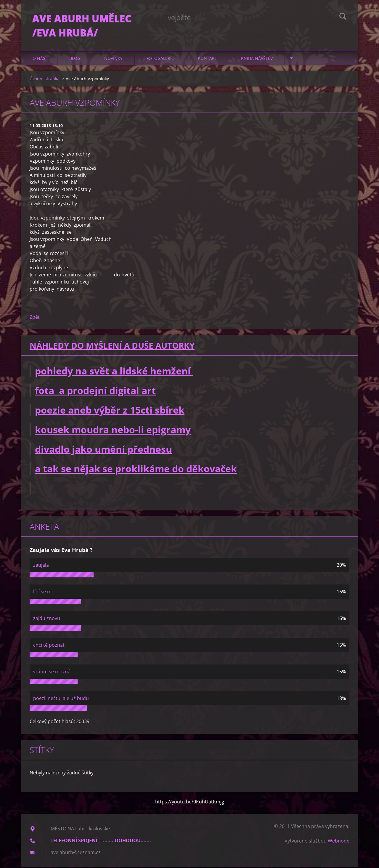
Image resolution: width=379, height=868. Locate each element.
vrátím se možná (52, 672)
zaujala (41, 566)
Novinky (113, 59)
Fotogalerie (160, 59)
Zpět (35, 318)
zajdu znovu (47, 619)
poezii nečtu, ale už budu (61, 699)
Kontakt (207, 59)
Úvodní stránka (45, 80)
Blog (75, 59)
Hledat (343, 17)
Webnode (339, 842)
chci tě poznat (49, 646)
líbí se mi (43, 592)
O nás (39, 59)
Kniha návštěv (257, 59)
